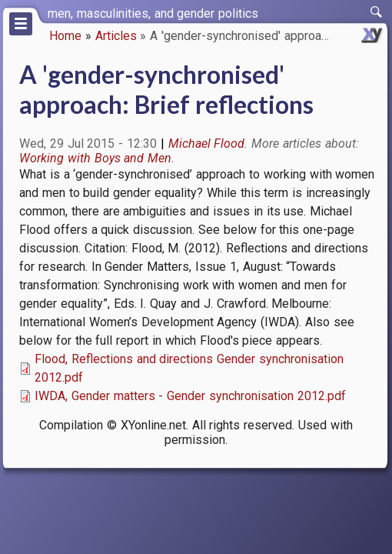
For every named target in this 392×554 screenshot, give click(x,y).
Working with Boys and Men (95, 158)
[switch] (377, 12)
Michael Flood (207, 144)
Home (65, 36)
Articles (116, 36)
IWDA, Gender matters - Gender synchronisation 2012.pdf (190, 396)
